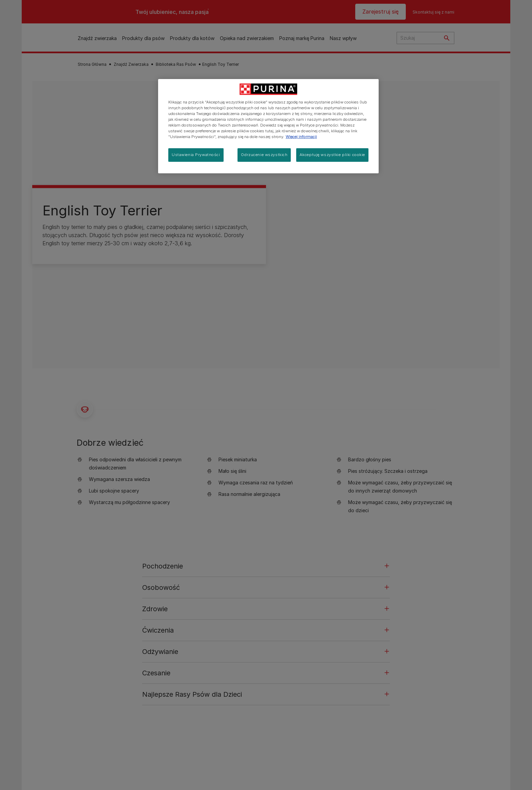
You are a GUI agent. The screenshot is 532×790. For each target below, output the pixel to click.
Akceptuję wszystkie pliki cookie (332, 155)
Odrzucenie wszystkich (264, 155)
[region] (268, 126)
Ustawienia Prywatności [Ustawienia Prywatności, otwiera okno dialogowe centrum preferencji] (196, 155)
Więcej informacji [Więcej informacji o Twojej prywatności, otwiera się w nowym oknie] (301, 137)
